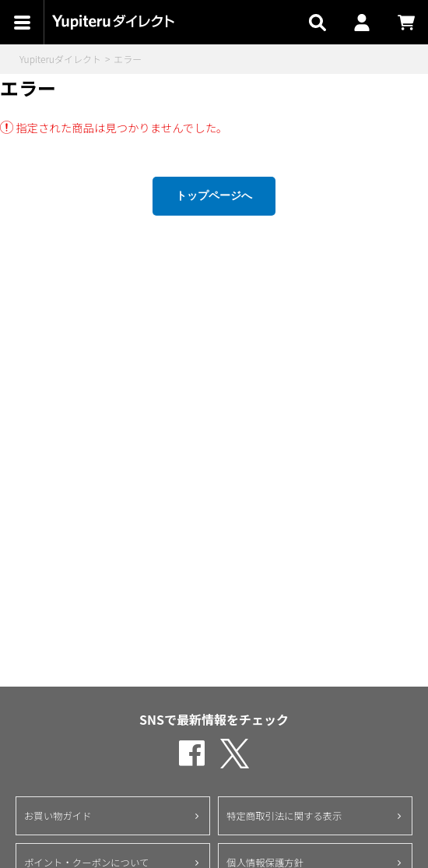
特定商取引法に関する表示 (284, 816)
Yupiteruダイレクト (60, 59)
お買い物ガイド (58, 816)
